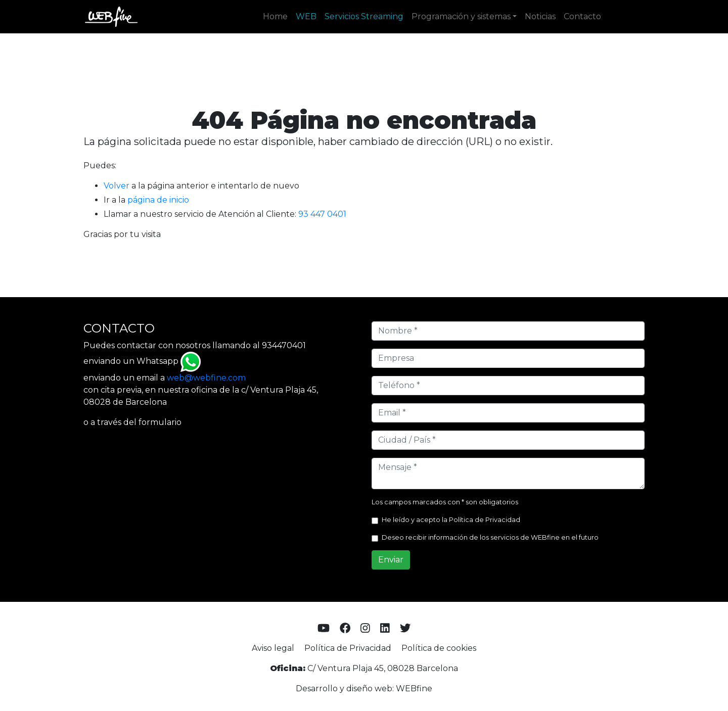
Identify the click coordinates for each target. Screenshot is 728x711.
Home (275, 16)
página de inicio (158, 200)
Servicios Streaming (364, 16)
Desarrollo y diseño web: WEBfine (364, 689)
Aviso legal (273, 648)
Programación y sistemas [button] (461, 16)
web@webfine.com (206, 378)
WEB (306, 16)
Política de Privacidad (485, 520)
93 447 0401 (322, 214)
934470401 (284, 345)
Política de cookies (439, 648)
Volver (117, 186)
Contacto (582, 16)
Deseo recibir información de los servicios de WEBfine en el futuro (490, 537)
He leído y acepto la (451, 520)
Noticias (540, 16)
